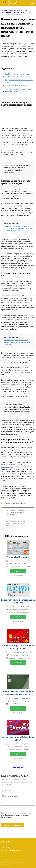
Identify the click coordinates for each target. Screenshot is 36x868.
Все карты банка (18, 575)
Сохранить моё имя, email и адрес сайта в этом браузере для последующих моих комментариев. (17, 815)
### (32, 2)
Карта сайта (5, 853)
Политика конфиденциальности (11, 850)
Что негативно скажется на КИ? (17, 86)
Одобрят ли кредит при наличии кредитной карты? (17, 75)
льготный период (8, 467)
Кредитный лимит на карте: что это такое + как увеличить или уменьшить (19, 512)
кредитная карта (12, 239)
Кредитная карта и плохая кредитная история (19, 81)
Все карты (18, 767)
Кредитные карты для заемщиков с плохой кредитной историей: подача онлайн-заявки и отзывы (18, 228)
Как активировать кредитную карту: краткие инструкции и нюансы (15, 524)
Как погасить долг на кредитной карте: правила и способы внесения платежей (18, 342)
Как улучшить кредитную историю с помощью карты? (18, 90)
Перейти (18, 571)
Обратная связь (6, 847)
